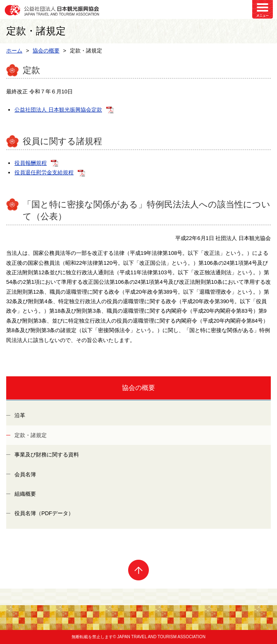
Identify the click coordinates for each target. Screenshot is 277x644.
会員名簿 (25, 474)
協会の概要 (138, 388)
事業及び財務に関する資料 (47, 455)
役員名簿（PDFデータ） (44, 513)
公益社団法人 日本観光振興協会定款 (58, 110)
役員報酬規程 (31, 163)
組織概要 (25, 494)
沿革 (20, 415)
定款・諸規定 (31, 435)
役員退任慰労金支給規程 (44, 172)
